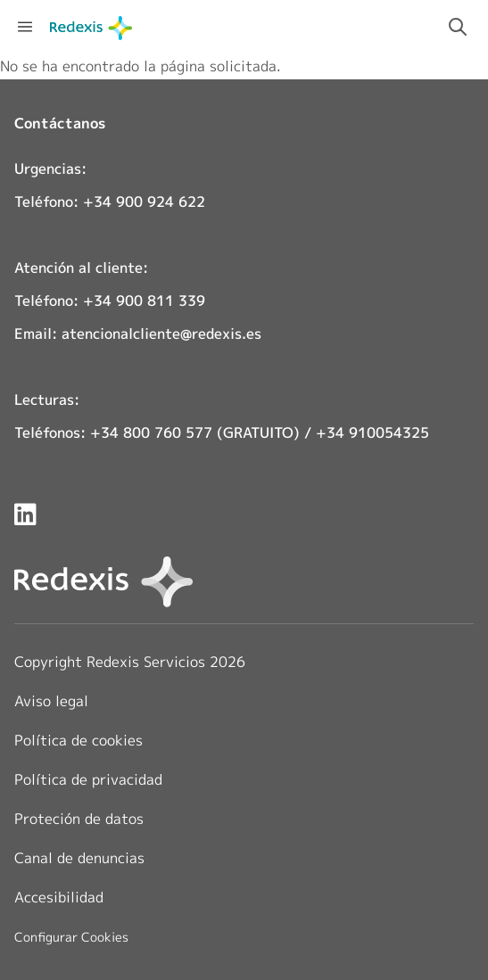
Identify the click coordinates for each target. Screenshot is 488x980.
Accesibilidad (59, 897)
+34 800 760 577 (151, 432)
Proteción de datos (79, 819)
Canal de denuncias (79, 858)
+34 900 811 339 (144, 301)
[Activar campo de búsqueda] (458, 27)
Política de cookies (79, 740)
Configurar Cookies (71, 937)
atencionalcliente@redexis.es (161, 334)
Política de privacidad (88, 779)
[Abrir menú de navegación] (25, 27)
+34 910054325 (372, 432)
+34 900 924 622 (144, 202)
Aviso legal (51, 701)
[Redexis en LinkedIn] (25, 514)
